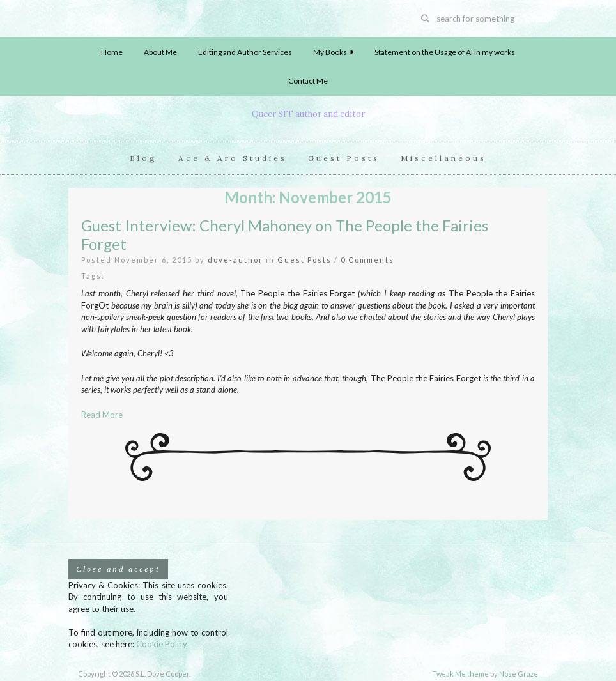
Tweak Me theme (461, 674)
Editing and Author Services (245, 52)
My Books (333, 52)
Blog (143, 158)
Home (112, 52)
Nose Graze (519, 674)
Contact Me (308, 81)
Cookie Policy (162, 644)
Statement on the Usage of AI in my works (445, 52)
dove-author (235, 260)
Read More (102, 415)
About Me (160, 52)
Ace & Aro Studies (233, 158)
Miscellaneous (443, 158)
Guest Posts (344, 158)
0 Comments (367, 260)
